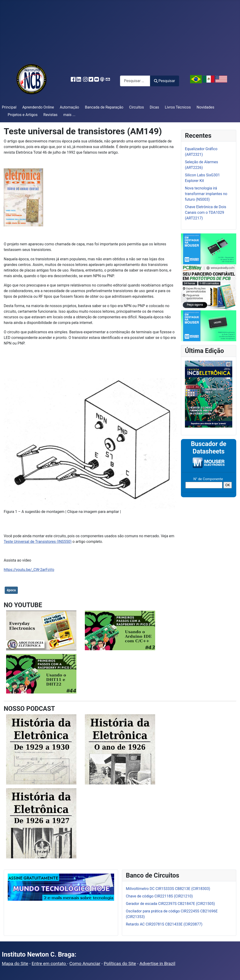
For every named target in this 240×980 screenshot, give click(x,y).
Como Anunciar (85, 964)
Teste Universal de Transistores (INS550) (38, 542)
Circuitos (137, 107)
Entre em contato (49, 964)
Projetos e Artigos (23, 115)
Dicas (154, 107)
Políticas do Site (120, 964)
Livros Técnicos (178, 107)
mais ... (69, 115)
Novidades (206, 107)
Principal (9, 107)
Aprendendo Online (38, 107)
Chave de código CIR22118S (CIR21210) (159, 896)
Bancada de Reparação (104, 107)
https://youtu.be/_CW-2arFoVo (29, 570)
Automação (69, 107)
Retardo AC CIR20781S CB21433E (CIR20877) (164, 924)
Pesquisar (165, 81)
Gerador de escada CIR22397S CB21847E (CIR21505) (170, 904)
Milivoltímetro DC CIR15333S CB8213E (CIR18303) (168, 889)
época (11, 590)
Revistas (50, 115)
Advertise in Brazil (157, 964)
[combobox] (135, 81)
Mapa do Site (15, 964)
